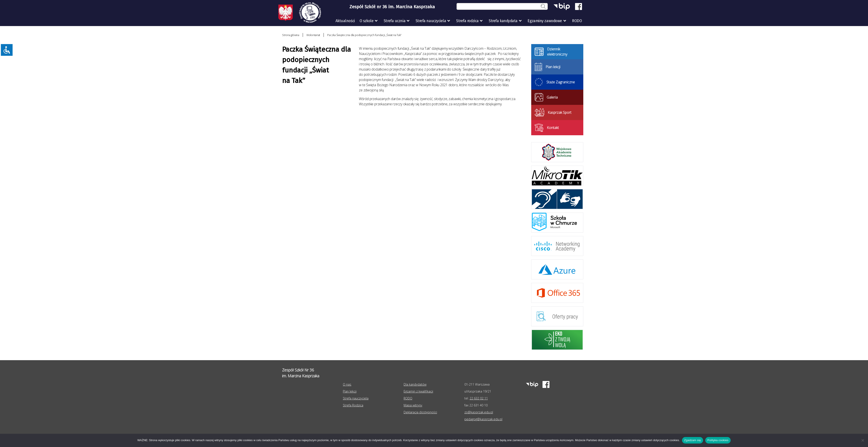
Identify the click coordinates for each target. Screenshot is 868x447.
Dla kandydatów (415, 384)
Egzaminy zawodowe (545, 21)
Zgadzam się (693, 440)
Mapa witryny (413, 405)
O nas (347, 384)
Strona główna (291, 35)
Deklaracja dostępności (420, 412)
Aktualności (345, 21)
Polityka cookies (718, 440)
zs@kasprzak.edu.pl (479, 412)
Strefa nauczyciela (431, 21)
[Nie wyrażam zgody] (863, 440)
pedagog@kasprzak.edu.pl (483, 419)
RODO (577, 21)
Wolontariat (313, 35)
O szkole (367, 21)
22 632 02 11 (479, 398)
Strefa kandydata (503, 21)
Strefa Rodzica (353, 405)
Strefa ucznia (395, 21)
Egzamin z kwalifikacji (418, 391)
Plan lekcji (350, 391)
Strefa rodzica (467, 21)
